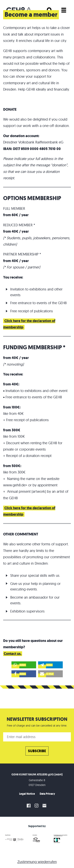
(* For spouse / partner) (22, 267)
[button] (24, 665)
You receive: (13, 277)
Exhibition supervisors (27, 611)
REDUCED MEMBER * (19, 225)
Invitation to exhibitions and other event (37, 391)
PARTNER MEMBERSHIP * (22, 254)
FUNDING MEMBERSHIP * (34, 347)
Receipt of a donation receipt (29, 456)
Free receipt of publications (32, 311)
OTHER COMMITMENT (21, 534)
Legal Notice (27, 794)
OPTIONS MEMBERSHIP (32, 198)
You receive (13, 374)
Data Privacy (47, 794)
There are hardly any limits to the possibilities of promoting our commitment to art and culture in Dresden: (37, 557)
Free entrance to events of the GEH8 (38, 303)
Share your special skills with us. (35, 575)
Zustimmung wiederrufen (37, 862)
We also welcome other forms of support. (36, 544)
